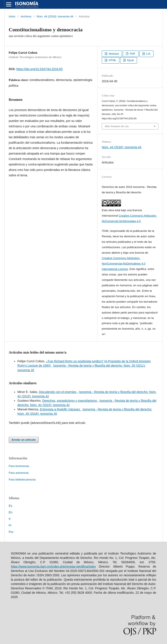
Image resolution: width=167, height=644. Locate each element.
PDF (132, 54)
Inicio (12, 16)
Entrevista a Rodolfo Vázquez (60, 409)
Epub (130, 60)
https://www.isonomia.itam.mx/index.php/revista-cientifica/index (53, 566)
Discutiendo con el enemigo (58, 392)
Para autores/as (19, 473)
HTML (112, 60)
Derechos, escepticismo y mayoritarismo (70, 401)
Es (10, 506)
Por (11, 532)
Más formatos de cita (117, 126)
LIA (148, 54)
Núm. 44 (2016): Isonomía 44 (55, 16)
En (11, 512)
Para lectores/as (19, 466)
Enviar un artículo (24, 440)
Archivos (26, 16)
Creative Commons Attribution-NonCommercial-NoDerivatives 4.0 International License (124, 264)
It (10, 519)
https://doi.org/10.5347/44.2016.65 (39, 69)
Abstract (113, 54)
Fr (10, 525)
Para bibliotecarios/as (22, 480)
